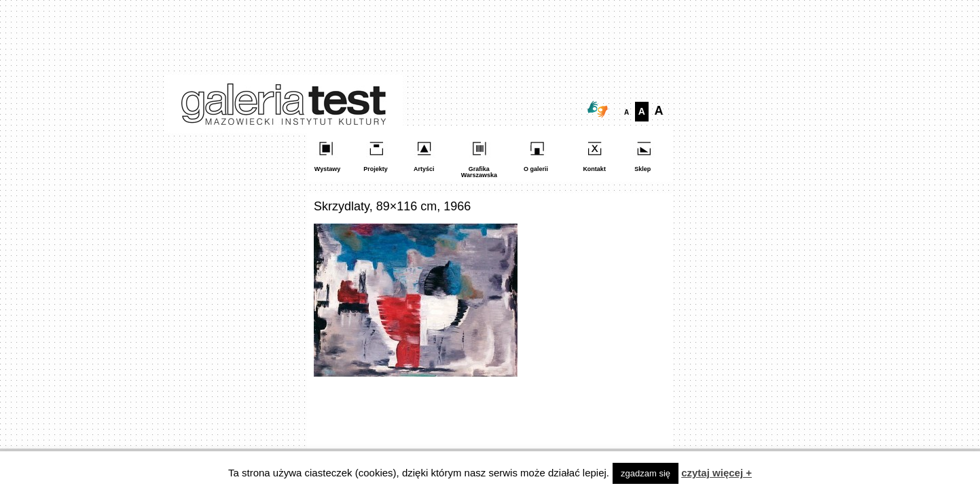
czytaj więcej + (716, 473)
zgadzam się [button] (646, 473)
